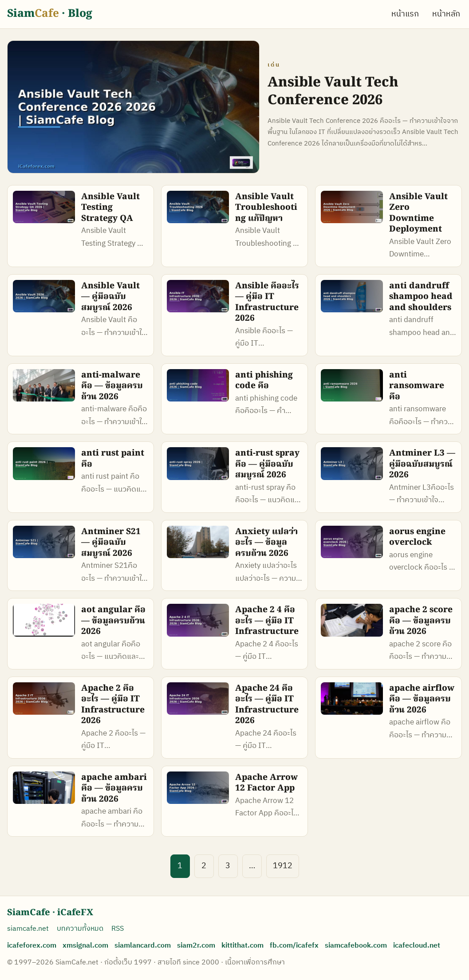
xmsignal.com (85, 946)
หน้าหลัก (446, 14)
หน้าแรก (405, 14)
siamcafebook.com (356, 946)
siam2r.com (196, 946)
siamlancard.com (143, 946)
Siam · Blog (50, 14)
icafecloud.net (417, 946)
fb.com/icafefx (294, 946)
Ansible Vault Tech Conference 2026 (333, 92)
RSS (118, 929)
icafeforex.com (32, 946)
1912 (283, 866)
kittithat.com (242, 946)
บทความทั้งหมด (80, 929)
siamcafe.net (28, 929)
